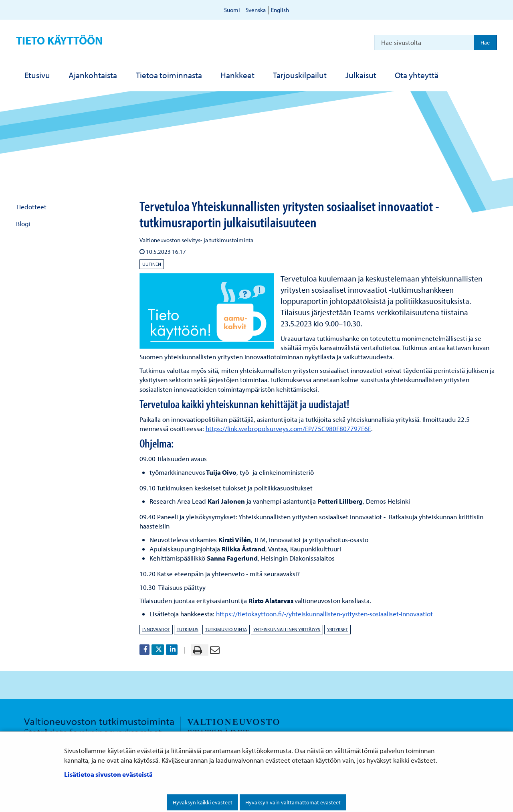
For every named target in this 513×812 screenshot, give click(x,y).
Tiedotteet (31, 207)
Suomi (232, 10)
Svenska (256, 10)
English (280, 10)
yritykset (337, 629)
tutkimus (188, 629)
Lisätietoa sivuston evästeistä (108, 774)
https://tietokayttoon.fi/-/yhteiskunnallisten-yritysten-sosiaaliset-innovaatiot (324, 614)
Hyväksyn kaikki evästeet (203, 802)
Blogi (23, 224)
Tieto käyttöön (59, 40)
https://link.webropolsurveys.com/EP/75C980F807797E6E (288, 428)
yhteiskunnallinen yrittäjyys (287, 629)
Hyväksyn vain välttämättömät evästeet (293, 802)
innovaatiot (156, 629)
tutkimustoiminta (226, 629)
